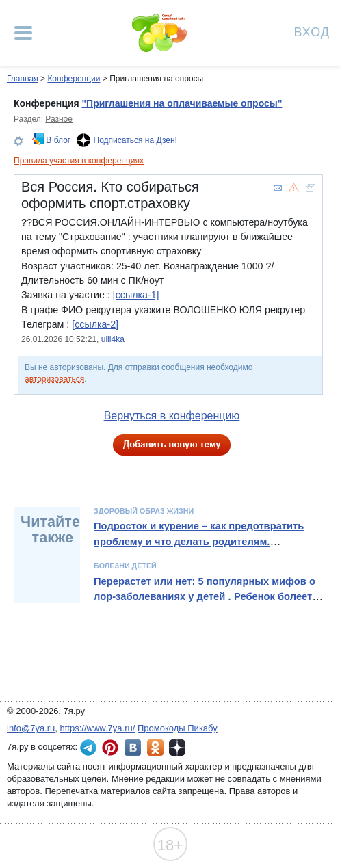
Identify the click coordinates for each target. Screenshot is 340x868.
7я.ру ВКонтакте (133, 748)
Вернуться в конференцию (172, 416)
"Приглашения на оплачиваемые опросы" (182, 103)
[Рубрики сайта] (23, 33)
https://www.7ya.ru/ (98, 728)
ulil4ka (113, 339)
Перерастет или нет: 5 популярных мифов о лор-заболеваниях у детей (205, 589)
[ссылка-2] (95, 324)
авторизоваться (54, 379)
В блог (58, 140)
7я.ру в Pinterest (110, 748)
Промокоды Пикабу (178, 728)
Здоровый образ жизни (144, 511)
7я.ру (177, 748)
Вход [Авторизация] (312, 31)
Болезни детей (125, 566)
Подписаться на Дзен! (135, 140)
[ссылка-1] (136, 295)
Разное (59, 119)
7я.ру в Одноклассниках (155, 748)
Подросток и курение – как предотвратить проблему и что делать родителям (199, 534)
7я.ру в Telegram (88, 748)
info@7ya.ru (31, 728)
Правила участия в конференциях (79, 161)
